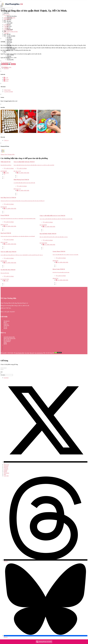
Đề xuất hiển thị (7, 340)
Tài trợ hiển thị (7, 341)
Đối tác (5, 323)
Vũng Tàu (9, 41)
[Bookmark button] (4, 178)
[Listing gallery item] (10, 132)
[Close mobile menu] (1, 10)
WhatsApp (6, 465)
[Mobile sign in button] (1, 66)
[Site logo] (12, 6)
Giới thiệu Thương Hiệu (9, 337)
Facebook (6, 378)
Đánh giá (6, 19)
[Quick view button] (4, 177)
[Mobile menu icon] (44, 1)
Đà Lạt (9, 44)
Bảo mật (32, 353)
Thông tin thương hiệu (9, 18)
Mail (5, 474)
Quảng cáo (6, 324)
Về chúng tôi (7, 321)
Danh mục (6, 13)
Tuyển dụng (6, 325)
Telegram (6, 466)
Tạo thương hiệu (6, 62)
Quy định (27, 353)
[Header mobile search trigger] (1, 69)
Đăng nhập (5, 64)
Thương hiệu (10, 60)
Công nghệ (10, 23)
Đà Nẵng (9, 38)
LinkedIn (6, 469)
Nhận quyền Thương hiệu (10, 338)
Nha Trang (9, 42)
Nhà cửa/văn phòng (12, 16)
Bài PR (5, 344)
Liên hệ (5, 328)
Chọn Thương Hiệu (20, 353)
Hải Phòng (9, 39)
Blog (5, 52)
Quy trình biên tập (39, 353)
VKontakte (6, 473)
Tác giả (5, 327)
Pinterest (6, 467)
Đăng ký (13, 64)
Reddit (5, 472)
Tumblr (5, 470)
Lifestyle (9, 56)
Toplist (5, 343)
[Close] (2, 372)
